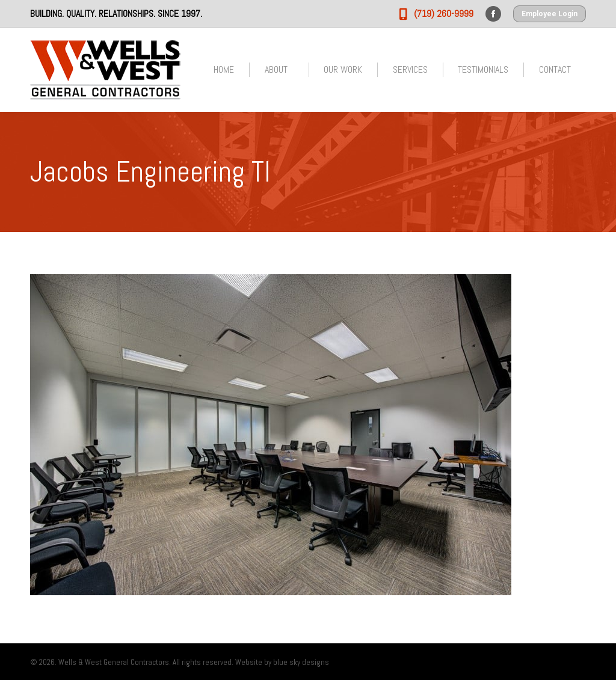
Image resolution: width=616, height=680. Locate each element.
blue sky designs (301, 662)
